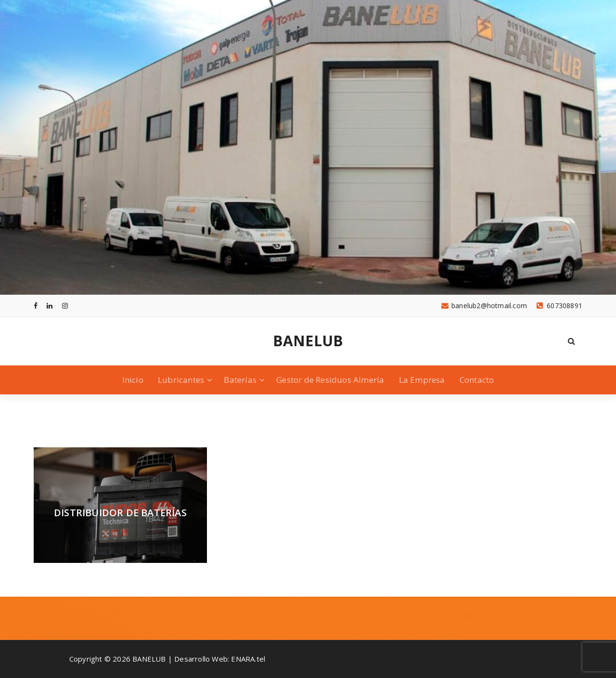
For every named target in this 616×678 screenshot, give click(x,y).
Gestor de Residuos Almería (330, 380)
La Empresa (422, 380)
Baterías (240, 380)
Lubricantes (181, 380)
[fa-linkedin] (50, 306)
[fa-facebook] (36, 306)
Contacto (477, 380)
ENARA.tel (248, 659)
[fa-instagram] (65, 306)
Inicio (133, 380)
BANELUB (308, 341)
